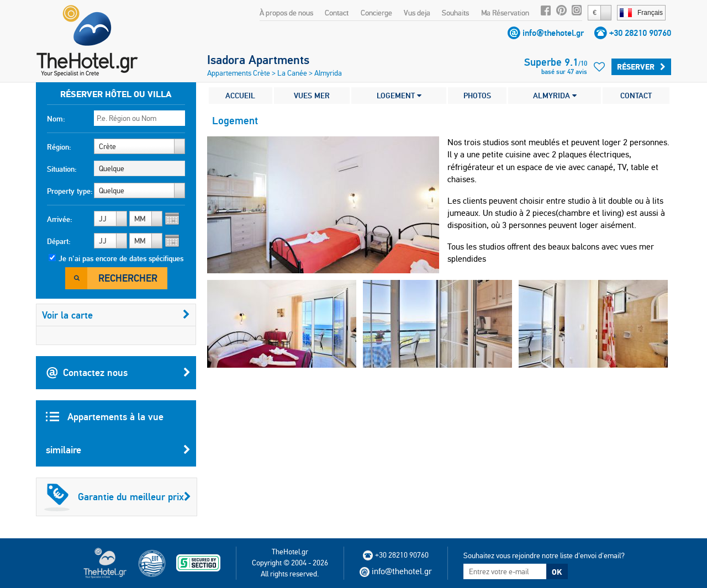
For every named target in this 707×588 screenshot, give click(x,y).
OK (557, 572)
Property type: (70, 191)
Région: (59, 147)
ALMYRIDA (555, 96)
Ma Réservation (505, 13)
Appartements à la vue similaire (118, 438)
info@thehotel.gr (553, 33)
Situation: (62, 169)
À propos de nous (286, 13)
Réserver (641, 67)
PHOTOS (477, 96)
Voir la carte (116, 315)
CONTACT (636, 96)
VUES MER (312, 96)
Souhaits (455, 13)
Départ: (59, 241)
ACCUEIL (240, 96)
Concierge (376, 13)
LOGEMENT (399, 96)
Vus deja (417, 13)
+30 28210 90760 (640, 33)
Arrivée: (60, 219)
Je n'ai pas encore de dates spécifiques (121, 258)
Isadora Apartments (258, 60)
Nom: (56, 119)
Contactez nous (118, 373)
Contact (337, 13)
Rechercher (128, 278)
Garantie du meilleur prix (118, 497)
